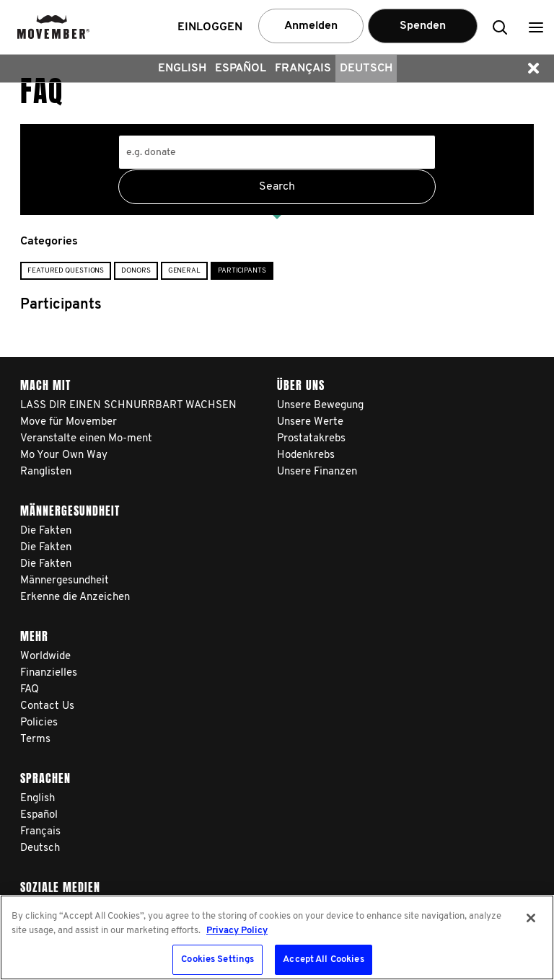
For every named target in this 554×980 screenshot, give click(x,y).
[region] (277, 937)
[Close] (531, 918)
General (184, 271)
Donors (136, 271)
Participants (242, 271)
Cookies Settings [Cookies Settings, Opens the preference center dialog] (217, 959)
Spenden (423, 26)
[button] (536, 27)
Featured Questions (66, 271)
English (182, 69)
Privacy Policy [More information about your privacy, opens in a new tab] (237, 931)
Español (241, 69)
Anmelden (311, 26)
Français (303, 69)
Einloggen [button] (210, 27)
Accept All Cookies (323, 959)
